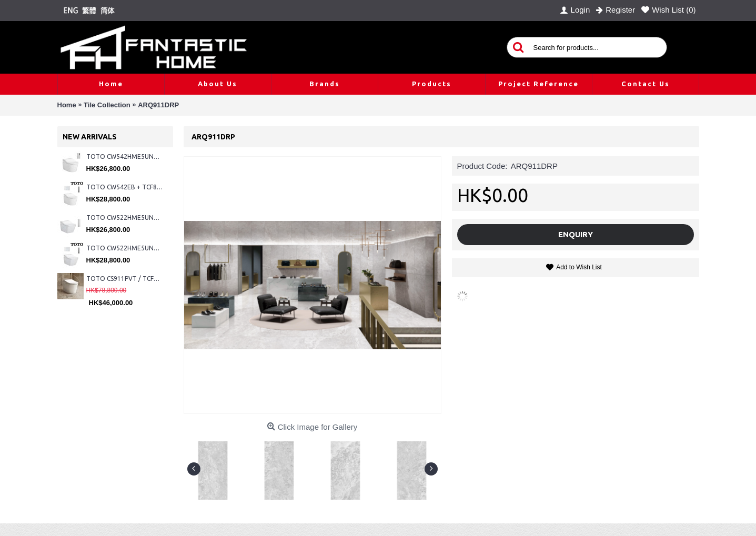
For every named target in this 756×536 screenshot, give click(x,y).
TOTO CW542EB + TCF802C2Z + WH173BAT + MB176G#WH (124, 187)
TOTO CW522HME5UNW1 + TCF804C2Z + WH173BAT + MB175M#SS (124, 218)
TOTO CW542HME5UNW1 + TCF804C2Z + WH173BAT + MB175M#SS (124, 156)
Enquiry (576, 234)
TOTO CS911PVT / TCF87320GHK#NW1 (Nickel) (124, 279)
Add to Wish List (579, 267)
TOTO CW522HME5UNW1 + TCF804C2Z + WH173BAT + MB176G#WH (124, 248)
